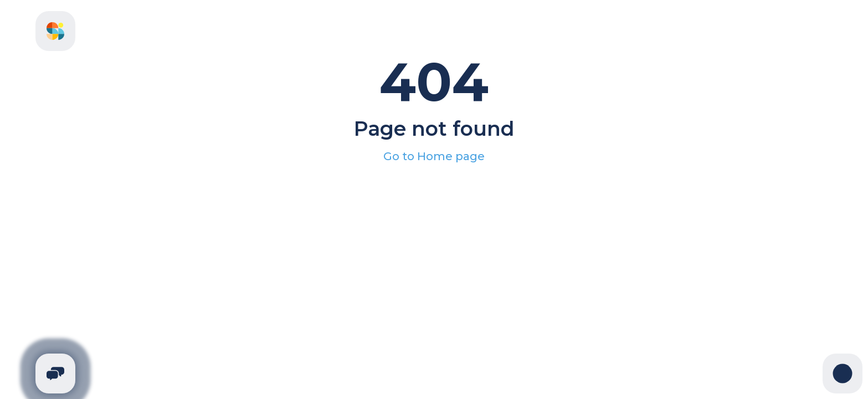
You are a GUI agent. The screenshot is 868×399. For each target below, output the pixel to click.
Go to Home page (434, 156)
